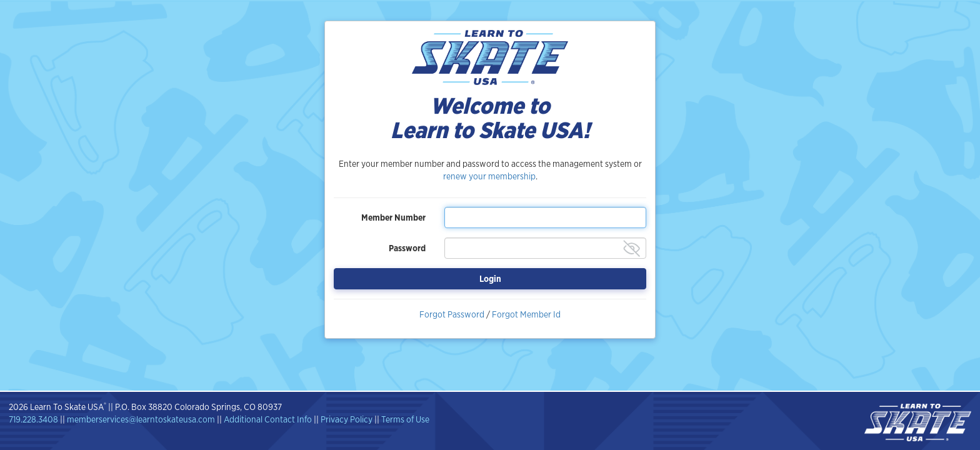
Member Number (393, 217)
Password (407, 248)
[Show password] (632, 248)
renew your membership (489, 176)
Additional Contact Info (268, 419)
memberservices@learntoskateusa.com (141, 419)
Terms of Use (405, 419)
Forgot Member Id (526, 314)
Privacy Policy (347, 419)
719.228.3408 (33, 419)
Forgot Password (452, 314)
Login (490, 279)
